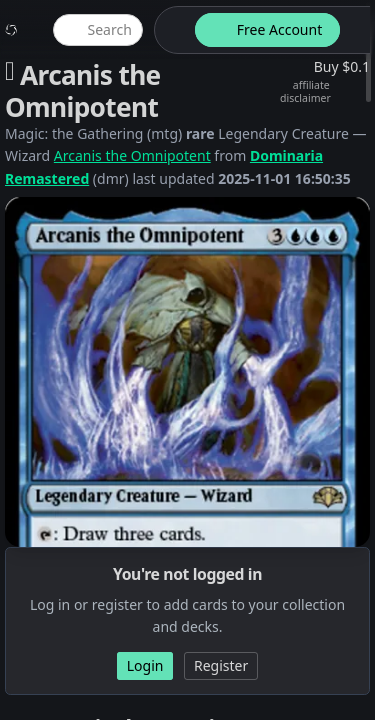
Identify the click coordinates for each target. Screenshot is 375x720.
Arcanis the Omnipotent (132, 155)
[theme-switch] (171, 30)
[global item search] (98, 30)
